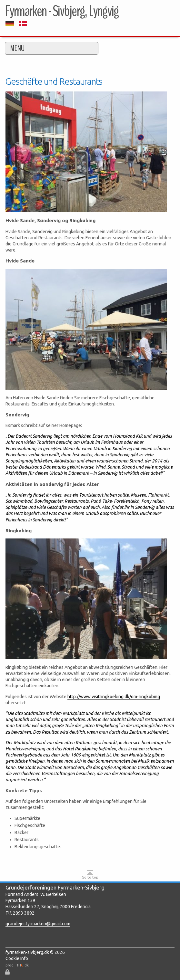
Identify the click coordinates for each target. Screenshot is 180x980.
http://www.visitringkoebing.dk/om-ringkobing (114, 697)
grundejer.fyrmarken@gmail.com (38, 924)
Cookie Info (17, 958)
